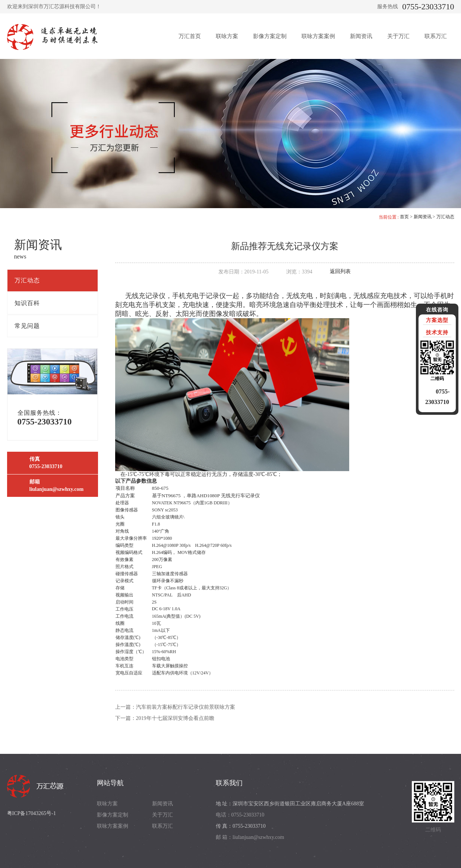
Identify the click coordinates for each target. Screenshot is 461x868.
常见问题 (27, 326)
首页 (404, 217)
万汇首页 (190, 36)
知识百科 (27, 303)
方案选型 (437, 320)
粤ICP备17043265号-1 (31, 813)
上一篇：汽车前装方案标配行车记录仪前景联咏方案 (175, 707)
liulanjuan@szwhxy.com (57, 489)
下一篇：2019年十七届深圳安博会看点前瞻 (165, 718)
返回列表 (340, 271)
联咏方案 (227, 36)
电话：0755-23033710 (240, 815)
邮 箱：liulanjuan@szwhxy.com (250, 837)
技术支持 (437, 333)
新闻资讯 (361, 36)
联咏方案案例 (318, 36)
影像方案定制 (270, 36)
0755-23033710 (428, 7)
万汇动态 (445, 217)
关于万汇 (398, 36)
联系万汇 (436, 36)
